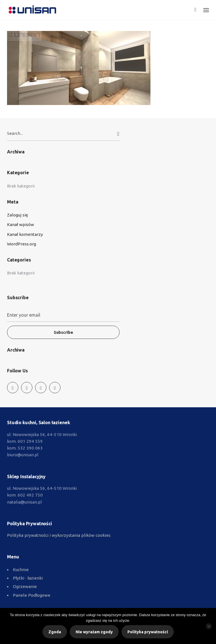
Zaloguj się (17, 215)
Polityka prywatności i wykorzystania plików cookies (59, 535)
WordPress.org (22, 244)
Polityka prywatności (148, 632)
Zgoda (55, 632)
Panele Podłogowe (32, 595)
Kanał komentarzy (25, 234)
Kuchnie (21, 570)
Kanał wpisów (21, 224)
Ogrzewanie (25, 586)
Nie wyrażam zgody (94, 632)
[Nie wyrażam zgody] (209, 626)
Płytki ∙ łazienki (28, 578)
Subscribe (63, 332)
